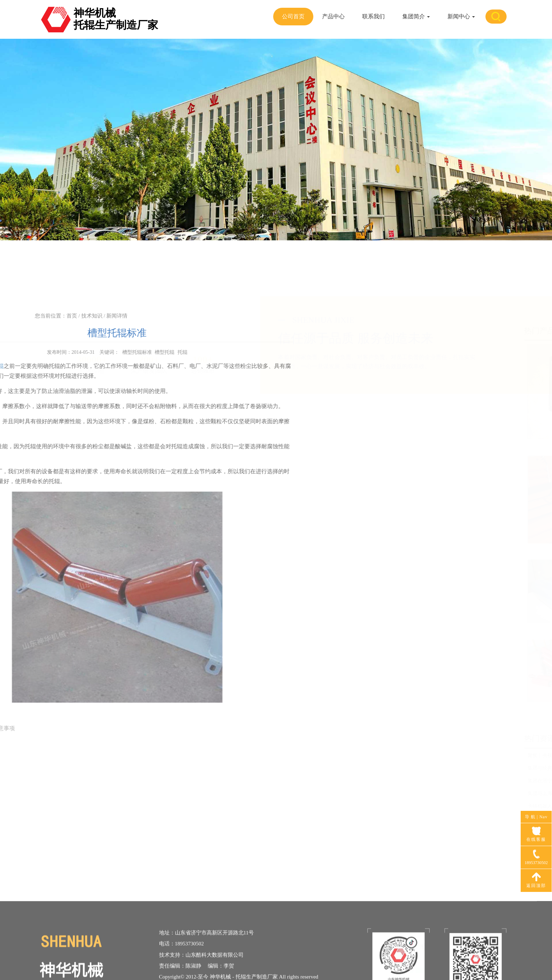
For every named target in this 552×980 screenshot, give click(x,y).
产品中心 (333, 16)
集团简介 (416, 16)
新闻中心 (461, 16)
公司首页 (293, 16)
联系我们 (374, 16)
